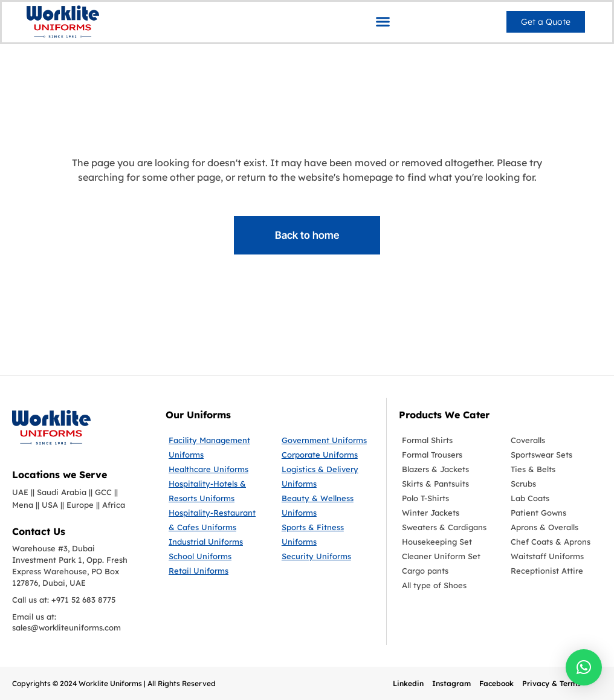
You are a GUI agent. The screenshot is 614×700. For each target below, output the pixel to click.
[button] (383, 21)
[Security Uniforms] (328, 556)
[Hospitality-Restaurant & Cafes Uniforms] (216, 520)
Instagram (451, 683)
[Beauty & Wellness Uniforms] (328, 505)
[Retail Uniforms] (216, 571)
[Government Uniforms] (328, 440)
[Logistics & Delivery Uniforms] (328, 476)
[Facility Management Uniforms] (216, 447)
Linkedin (408, 683)
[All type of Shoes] (447, 585)
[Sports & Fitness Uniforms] (328, 534)
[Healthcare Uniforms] (216, 469)
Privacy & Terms (551, 683)
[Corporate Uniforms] (328, 455)
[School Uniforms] (216, 556)
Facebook (496, 683)
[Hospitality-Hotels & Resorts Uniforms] (216, 491)
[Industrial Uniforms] (216, 542)
